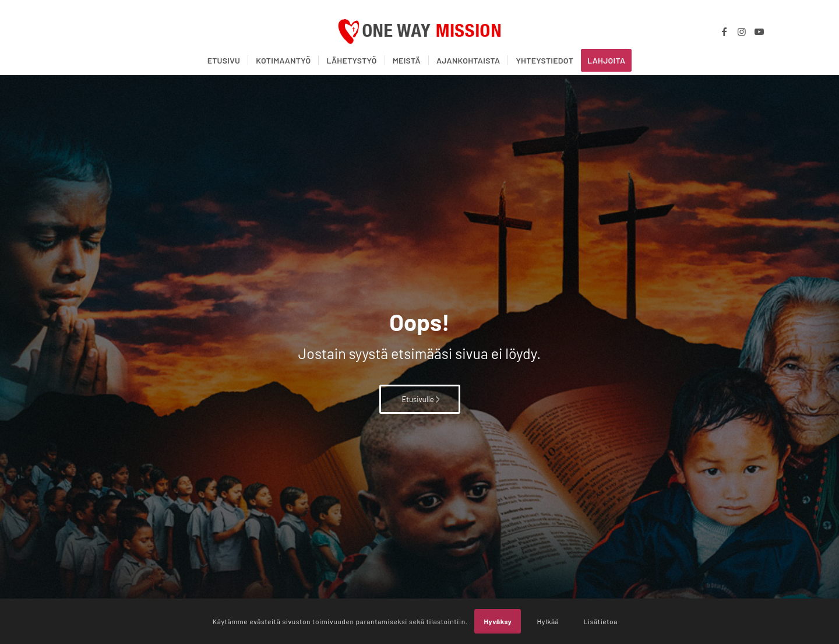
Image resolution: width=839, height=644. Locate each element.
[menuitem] (224, 61)
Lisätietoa (601, 621)
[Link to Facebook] (724, 31)
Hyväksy (498, 621)
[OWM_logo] (419, 31)
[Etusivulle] (420, 399)
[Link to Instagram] (742, 31)
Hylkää (548, 621)
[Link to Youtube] (759, 31)
